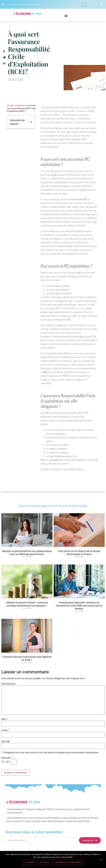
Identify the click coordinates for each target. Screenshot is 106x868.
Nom (4, 719)
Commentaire (9, 684)
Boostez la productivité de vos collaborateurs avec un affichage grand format (27, 553)
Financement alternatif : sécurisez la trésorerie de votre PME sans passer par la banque (79, 605)
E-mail (5, 730)
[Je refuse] (102, 859)
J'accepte (30, 862)
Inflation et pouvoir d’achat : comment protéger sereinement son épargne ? (27, 604)
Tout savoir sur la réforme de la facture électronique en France (79, 553)
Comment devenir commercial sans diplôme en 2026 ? (27, 658)
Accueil (10, 105)
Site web (6, 742)
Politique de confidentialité (68, 862)
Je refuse (45, 862)
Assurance (20, 105)
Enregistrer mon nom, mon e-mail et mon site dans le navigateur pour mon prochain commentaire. (51, 753)
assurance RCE (80, 199)
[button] (84, 4)
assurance (55, 460)
